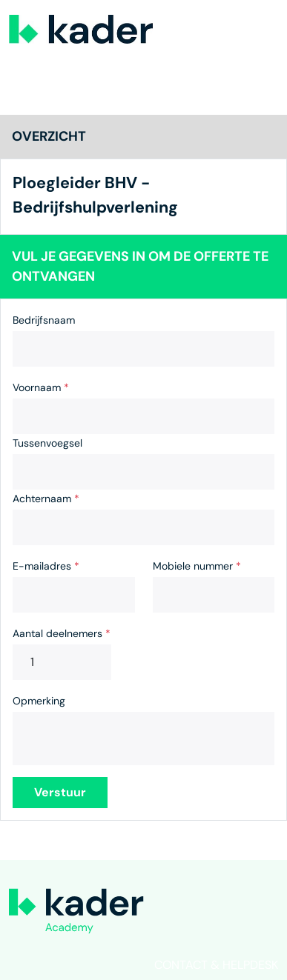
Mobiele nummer (197, 566)
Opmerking (39, 701)
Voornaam (41, 387)
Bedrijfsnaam (44, 320)
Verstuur (60, 792)
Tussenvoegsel (47, 443)
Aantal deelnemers (62, 633)
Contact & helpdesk (216, 965)
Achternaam (46, 499)
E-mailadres (46, 566)
